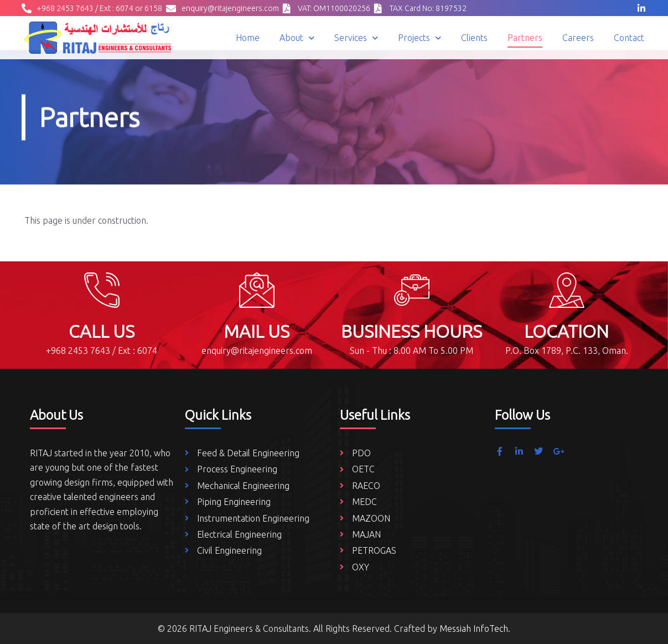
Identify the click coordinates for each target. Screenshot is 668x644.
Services (356, 38)
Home (248, 38)
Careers (578, 38)
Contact (629, 38)
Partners (525, 38)
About (297, 38)
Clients (474, 38)
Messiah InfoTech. (475, 628)
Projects (420, 38)
